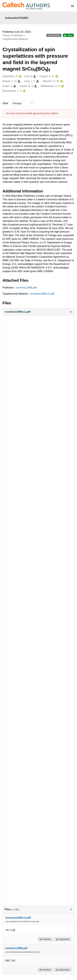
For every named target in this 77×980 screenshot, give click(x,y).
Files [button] (38, 909)
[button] (38, 312)
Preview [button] (45, 939)
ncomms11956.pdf (26, 288)
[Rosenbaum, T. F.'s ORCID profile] (24, 91)
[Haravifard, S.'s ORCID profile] (20, 76)
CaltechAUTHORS (17, 18)
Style (5, 103)
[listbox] (22, 103)
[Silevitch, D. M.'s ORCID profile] (61, 81)
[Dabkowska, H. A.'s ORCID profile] (62, 86)
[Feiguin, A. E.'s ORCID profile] (56, 76)
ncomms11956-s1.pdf (42, 294)
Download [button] (62, 939)
